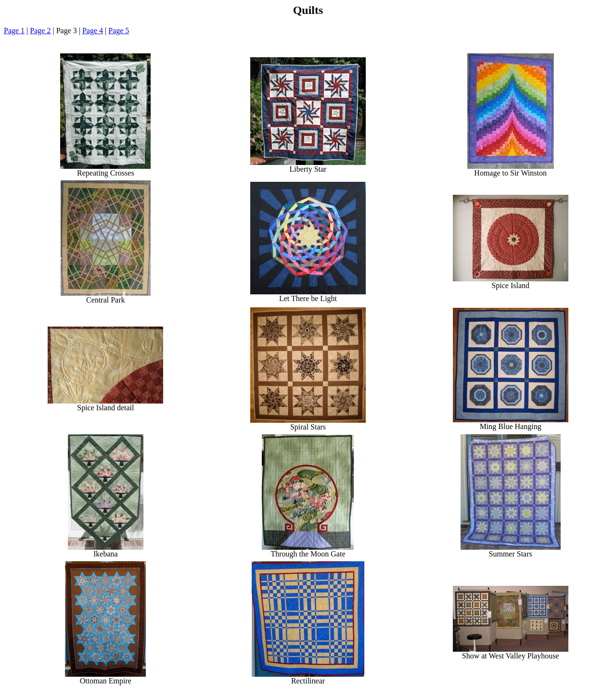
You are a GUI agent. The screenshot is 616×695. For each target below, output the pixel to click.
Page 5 (119, 31)
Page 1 (14, 31)
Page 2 (40, 31)
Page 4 (93, 31)
